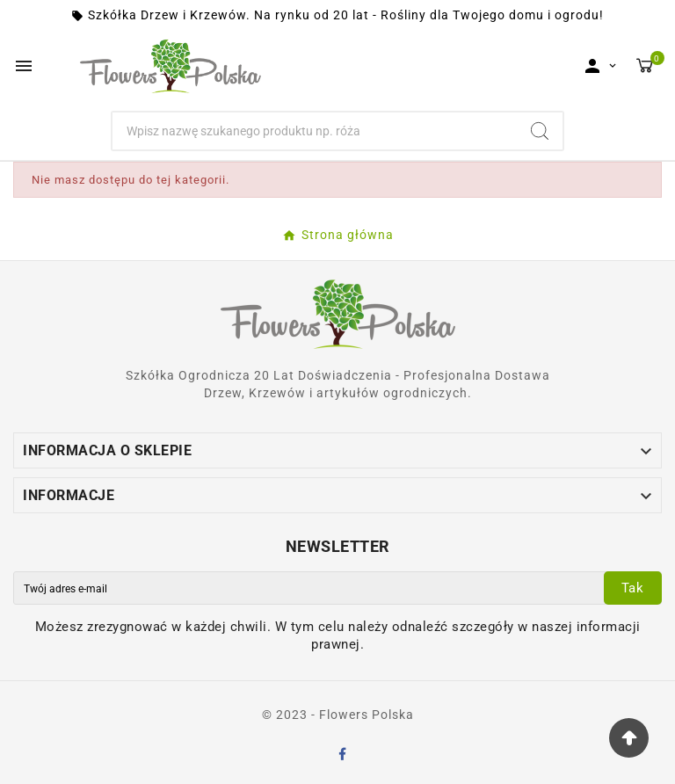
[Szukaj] (315, 131)
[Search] (540, 131)
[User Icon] (600, 66)
